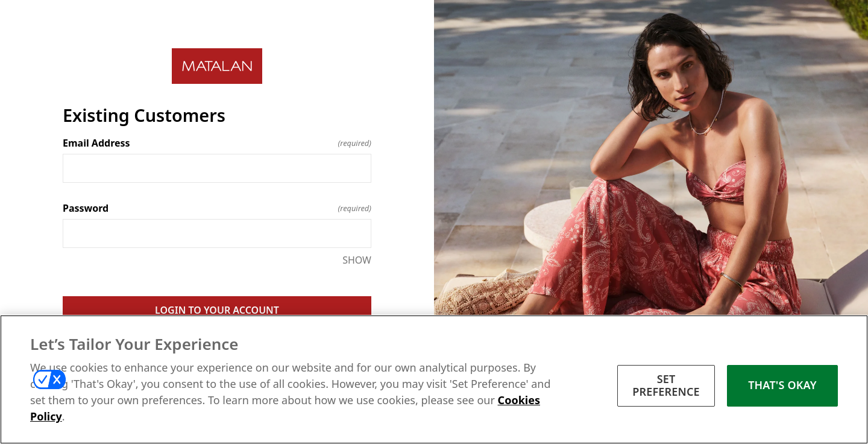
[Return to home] (217, 66)
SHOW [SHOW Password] (357, 260)
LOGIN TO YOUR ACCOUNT (217, 310)
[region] (434, 379)
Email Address (217, 143)
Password (217, 208)
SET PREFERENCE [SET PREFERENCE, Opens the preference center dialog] (666, 385)
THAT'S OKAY (782, 385)
